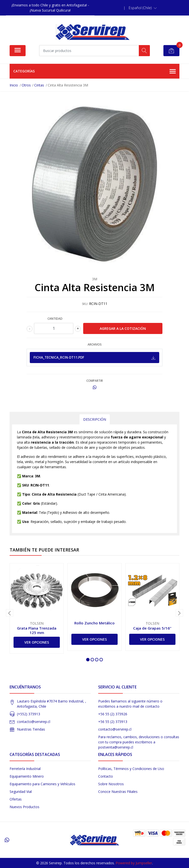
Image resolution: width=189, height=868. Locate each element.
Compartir (95, 381)
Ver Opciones (37, 642)
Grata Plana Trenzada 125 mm (37, 630)
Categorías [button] (94, 71)
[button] (143, 8)
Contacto (106, 776)
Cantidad (55, 319)
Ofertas (16, 799)
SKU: (85, 304)
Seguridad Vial (21, 792)
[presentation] (10, 613)
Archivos (95, 344)
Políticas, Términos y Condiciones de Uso (131, 769)
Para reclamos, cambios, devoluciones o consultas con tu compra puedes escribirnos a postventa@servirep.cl (139, 742)
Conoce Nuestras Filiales (118, 792)
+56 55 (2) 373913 (113, 722)
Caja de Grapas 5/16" (152, 628)
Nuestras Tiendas (31, 729)
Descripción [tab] (95, 419)
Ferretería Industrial (25, 769)
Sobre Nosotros (111, 784)
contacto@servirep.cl (34, 722)
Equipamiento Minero (27, 776)
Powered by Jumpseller (134, 863)
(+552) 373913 (29, 714)
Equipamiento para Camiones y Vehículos (42, 784)
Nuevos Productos (24, 807)
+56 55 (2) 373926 (113, 714)
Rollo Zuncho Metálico (94, 623)
